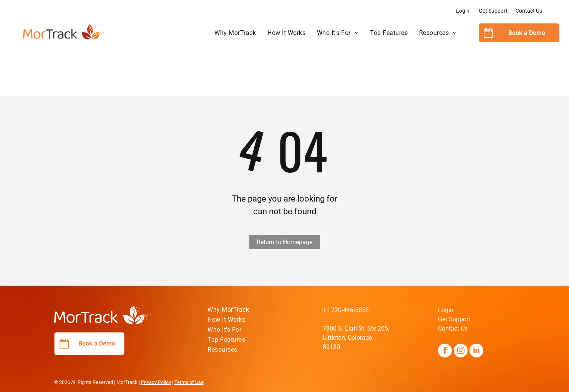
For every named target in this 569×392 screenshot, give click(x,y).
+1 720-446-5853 (346, 310)
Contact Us (529, 11)
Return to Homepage (284, 242)
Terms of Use (189, 382)
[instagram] (461, 351)
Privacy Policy (156, 382)
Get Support (493, 11)
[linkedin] (476, 351)
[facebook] (445, 351)
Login (463, 11)
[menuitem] (235, 33)
